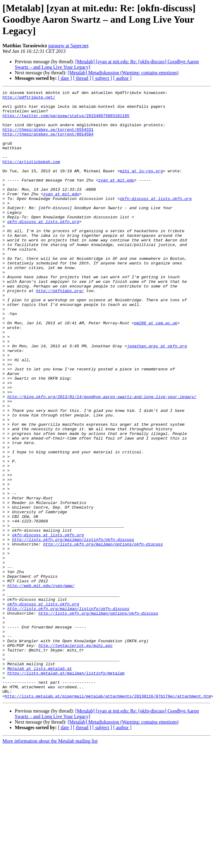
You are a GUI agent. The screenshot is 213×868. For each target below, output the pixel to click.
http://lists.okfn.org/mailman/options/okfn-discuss (103, 635)
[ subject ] (102, 78)
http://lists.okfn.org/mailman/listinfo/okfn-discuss (73, 630)
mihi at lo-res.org (141, 187)
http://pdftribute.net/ (29, 99)
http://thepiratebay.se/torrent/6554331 (48, 138)
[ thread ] (82, 78)
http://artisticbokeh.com (31, 176)
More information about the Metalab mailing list (50, 863)
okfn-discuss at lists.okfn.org (156, 221)
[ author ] (122, 78)
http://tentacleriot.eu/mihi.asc (76, 757)
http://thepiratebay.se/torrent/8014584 (48, 143)
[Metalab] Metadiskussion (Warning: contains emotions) (123, 73)
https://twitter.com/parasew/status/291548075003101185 (66, 121)
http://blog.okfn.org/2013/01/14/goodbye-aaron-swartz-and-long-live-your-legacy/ (102, 458)
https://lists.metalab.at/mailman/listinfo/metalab (66, 790)
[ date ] (65, 78)
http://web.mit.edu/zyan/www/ (41, 685)
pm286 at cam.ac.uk (156, 370)
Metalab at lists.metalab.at (40, 784)
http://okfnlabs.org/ (60, 331)
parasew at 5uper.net (68, 46)
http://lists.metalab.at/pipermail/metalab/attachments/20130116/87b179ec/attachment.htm (108, 818)
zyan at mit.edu (116, 198)
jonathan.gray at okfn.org (157, 397)
